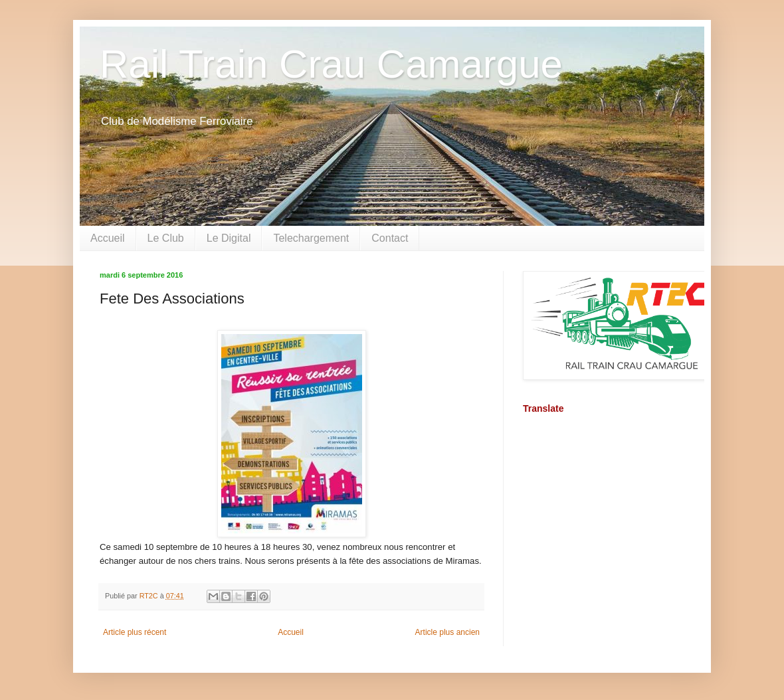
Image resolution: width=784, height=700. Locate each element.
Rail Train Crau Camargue (331, 64)
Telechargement (311, 238)
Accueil (108, 238)
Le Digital (229, 238)
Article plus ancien (447, 632)
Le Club (166, 238)
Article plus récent (135, 632)
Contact (390, 238)
